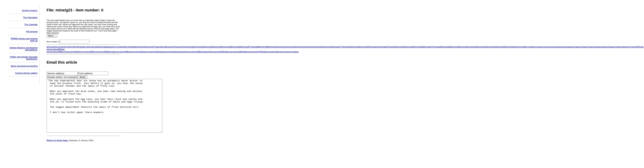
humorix (170, 47)
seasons (541, 47)
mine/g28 (437, 47)
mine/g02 (200, 47)
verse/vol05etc (89, 52)
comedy (62, 47)
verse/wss (294, 52)
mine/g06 (237, 47)
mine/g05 (228, 47)
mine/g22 (383, 47)
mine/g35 (501, 47)
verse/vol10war (139, 52)
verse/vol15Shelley (220, 52)
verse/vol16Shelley (239, 52)
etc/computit (118, 47)
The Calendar (31, 25)
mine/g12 (292, 47)
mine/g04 (219, 47)
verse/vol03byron (58, 52)
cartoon (54, 47)
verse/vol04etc (74, 52)
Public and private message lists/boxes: (24, 58)
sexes (548, 47)
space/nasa (563, 47)
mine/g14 (310, 47)
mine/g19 (355, 47)
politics (525, 47)
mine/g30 (455, 47)
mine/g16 (328, 47)
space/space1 (576, 47)
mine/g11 (282, 47)
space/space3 (603, 47)
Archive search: (30, 11)
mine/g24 (401, 47)
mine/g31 (465, 47)
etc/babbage (106, 47)
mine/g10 (273, 47)
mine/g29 (446, 47)
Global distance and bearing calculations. (24, 49)
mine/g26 (419, 47)
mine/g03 (209, 47)
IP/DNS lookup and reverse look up (24, 40)
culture (70, 47)
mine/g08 (255, 47)
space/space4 (617, 47)
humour (179, 47)
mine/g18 (346, 47)
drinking (77, 47)
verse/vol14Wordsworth (199, 52)
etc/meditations (132, 47)
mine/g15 (319, 47)
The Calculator (30, 18)
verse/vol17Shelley (258, 52)
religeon (533, 47)
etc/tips (144, 47)
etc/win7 (152, 47)
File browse (32, 32)
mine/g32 (474, 47)
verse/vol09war (124, 52)
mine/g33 (483, 47)
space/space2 (589, 47)
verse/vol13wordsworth (176, 52)
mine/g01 (191, 47)
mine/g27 (428, 47)
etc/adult (96, 47)
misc (519, 47)
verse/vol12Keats (155, 52)
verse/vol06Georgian (106, 52)
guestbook (161, 47)
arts (49, 47)
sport (626, 47)
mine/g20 (364, 47)
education (86, 47)
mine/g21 (373, 47)
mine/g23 (392, 47)
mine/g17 (337, 47)
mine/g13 (301, 47)
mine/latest (511, 47)
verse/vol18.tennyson (278, 52)
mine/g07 (246, 47)
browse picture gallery (27, 73)
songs (554, 47)
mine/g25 (410, 47)
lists (185, 47)
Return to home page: (58, 151)
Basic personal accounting (24, 66)
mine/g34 (492, 47)
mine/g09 (264, 47)
